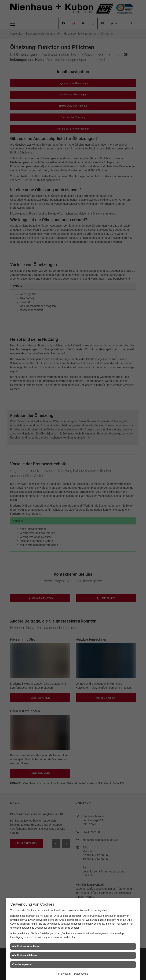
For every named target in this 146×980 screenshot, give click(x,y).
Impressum (64, 974)
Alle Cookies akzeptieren (26, 946)
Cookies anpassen (22, 964)
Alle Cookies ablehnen (24, 955)
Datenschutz (81, 974)
